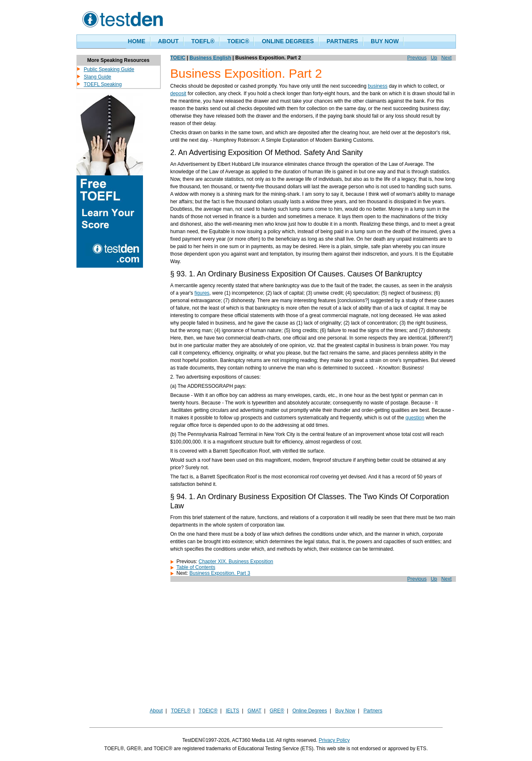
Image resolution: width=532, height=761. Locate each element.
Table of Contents (196, 567)
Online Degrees (309, 711)
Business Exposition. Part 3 (220, 573)
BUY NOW (385, 41)
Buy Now (345, 711)
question (415, 418)
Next (447, 58)
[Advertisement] (266, 648)
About (156, 711)
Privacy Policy (334, 740)
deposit (179, 94)
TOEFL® (203, 41)
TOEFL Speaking (103, 84)
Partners (373, 711)
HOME (137, 41)
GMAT (254, 711)
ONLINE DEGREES (288, 41)
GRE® (277, 711)
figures (202, 293)
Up (434, 58)
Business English (210, 58)
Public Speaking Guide (109, 69)
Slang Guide (98, 77)
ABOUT (168, 41)
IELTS (232, 711)
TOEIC (178, 58)
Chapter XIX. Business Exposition (236, 562)
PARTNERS (342, 41)
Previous (417, 58)
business (378, 86)
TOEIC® (238, 41)
